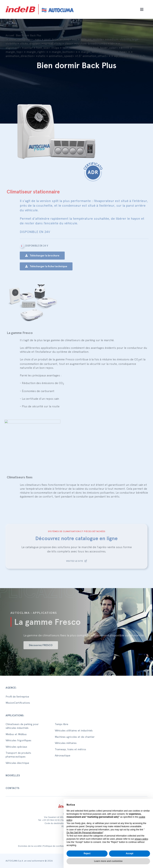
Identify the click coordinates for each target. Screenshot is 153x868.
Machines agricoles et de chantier (75, 737)
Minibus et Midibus (16, 734)
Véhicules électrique (17, 763)
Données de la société (30, 846)
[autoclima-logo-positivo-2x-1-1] (40, 3)
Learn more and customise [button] (108, 861)
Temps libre (61, 724)
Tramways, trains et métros (70, 749)
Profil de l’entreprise (17, 697)
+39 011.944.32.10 (51, 820)
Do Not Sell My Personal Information (85, 833)
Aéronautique (63, 755)
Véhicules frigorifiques (18, 740)
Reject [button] (87, 853)
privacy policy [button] (141, 839)
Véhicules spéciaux (16, 747)
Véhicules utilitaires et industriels (74, 730)
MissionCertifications (18, 703)
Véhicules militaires (66, 743)
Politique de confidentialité (57, 846)
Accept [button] (130, 853)
